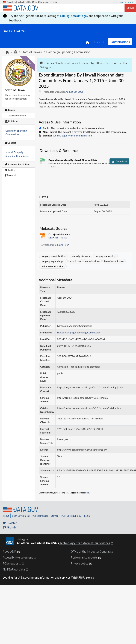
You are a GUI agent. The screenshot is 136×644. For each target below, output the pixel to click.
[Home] (20, 8)
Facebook (11, 175)
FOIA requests (12, 563)
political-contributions (53, 266)
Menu (130, 8)
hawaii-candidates (114, 261)
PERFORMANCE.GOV (71, 516)
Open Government (21, 516)
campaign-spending (105, 256)
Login (87, 516)
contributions (93, 261)
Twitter (10, 170)
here (87, 493)
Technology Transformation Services (85, 543)
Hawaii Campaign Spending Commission (79, 332)
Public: (47, 128)
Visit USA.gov (82, 578)
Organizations (120, 42)
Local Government (17, 116)
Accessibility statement (18, 557)
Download (119, 161)
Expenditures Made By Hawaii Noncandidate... (74, 160)
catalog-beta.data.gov (74, 16)
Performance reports (84, 557)
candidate (75, 261)
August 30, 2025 (75, 92)
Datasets (100, 42)
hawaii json (63, 245)
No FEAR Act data (14, 569)
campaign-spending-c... (53, 261)
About (6, 516)
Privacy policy (80, 563)
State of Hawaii (32, 52)
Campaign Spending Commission (68, 52)
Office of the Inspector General (90, 551)
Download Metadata (58, 238)
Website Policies (40, 516)
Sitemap (55, 516)
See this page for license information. (72, 136)
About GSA (10, 551)
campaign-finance (81, 256)
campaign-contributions (54, 256)
